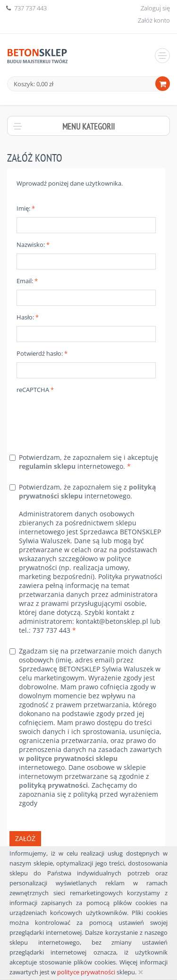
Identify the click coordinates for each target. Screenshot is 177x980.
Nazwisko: (33, 245)
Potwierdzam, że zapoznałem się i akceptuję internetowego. (88, 462)
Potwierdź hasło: (42, 353)
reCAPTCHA (35, 390)
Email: (27, 281)
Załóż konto (154, 20)
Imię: (26, 208)
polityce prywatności (86, 972)
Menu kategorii (88, 127)
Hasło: (28, 317)
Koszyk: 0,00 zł (34, 84)
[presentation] (88, 417)
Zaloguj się (155, 8)
